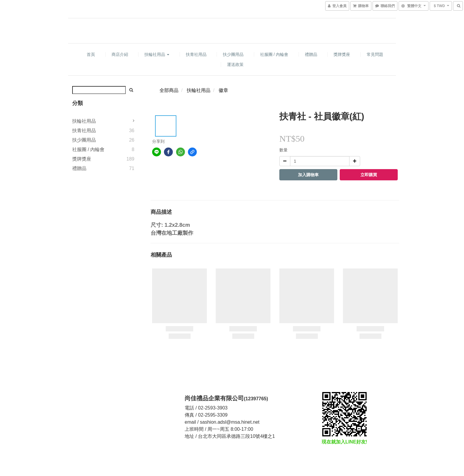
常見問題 (375, 54)
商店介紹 (120, 54)
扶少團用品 (233, 54)
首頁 (91, 54)
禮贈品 (311, 54)
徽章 (223, 90)
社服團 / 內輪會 (274, 54)
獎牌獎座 (342, 54)
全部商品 (169, 90)
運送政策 (235, 64)
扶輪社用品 (157, 54)
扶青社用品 (196, 54)
